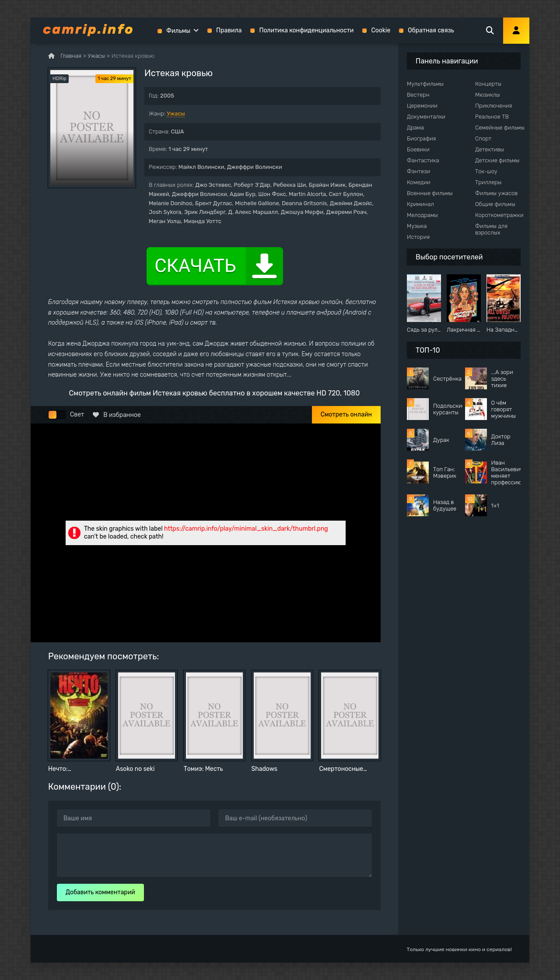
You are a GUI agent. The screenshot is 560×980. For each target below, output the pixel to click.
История (418, 237)
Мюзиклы (488, 95)
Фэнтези (418, 171)
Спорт (483, 138)
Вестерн (418, 95)
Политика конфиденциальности (306, 30)
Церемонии (422, 106)
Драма (415, 128)
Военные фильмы (430, 193)
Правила (229, 30)
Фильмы (178, 31)
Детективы (490, 149)
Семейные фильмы (500, 128)
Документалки (426, 117)
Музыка (417, 226)
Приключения (493, 106)
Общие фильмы (495, 204)
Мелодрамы (422, 215)
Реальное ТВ (492, 117)
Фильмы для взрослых (491, 229)
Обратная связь (431, 30)
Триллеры (488, 182)
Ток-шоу (486, 171)
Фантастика (423, 160)
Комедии (419, 182)
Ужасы (176, 114)
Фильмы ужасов (496, 193)
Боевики (418, 149)
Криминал (420, 204)
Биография (422, 138)
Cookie (381, 30)
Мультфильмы (425, 84)
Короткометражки (499, 215)
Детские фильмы (497, 160)
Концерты (488, 84)
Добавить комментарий (100, 892)
